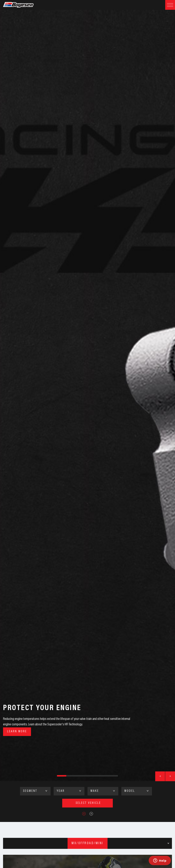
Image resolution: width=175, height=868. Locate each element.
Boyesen (23, 5)
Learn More (17, 732)
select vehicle (88, 803)
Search (160, 5)
